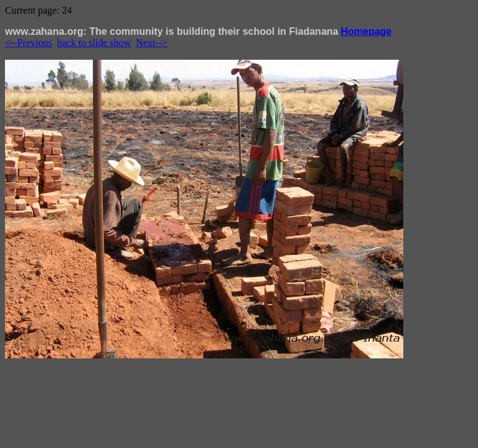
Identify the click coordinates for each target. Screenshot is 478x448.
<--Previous (29, 43)
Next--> (152, 43)
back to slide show (94, 43)
